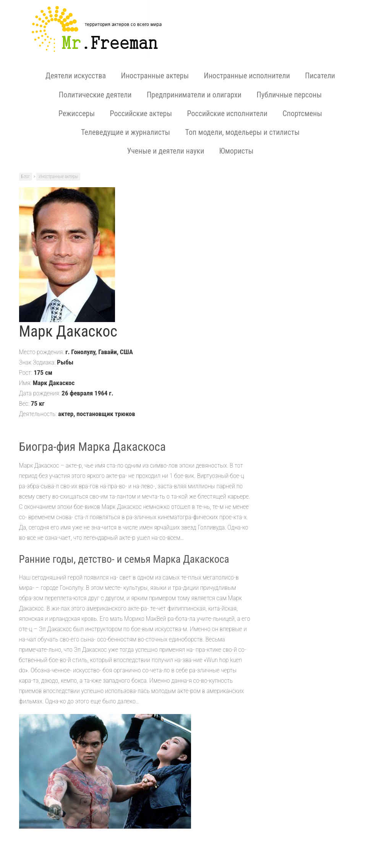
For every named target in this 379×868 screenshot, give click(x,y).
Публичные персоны (289, 95)
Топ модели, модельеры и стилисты (243, 132)
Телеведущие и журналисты (126, 132)
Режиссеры (77, 113)
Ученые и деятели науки (166, 151)
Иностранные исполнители (247, 76)
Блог (26, 177)
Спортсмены (302, 113)
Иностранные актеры (155, 76)
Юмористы (236, 151)
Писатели (320, 76)
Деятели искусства (76, 76)
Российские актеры (141, 113)
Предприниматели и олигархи (194, 95)
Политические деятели (95, 95)
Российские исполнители (227, 113)
